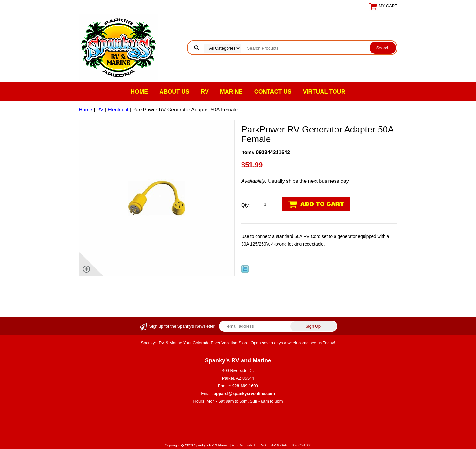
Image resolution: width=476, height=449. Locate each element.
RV (205, 92)
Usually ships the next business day (295, 181)
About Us (174, 92)
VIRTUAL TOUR (324, 92)
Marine (231, 92)
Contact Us (273, 92)
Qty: (246, 205)
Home (139, 92)
